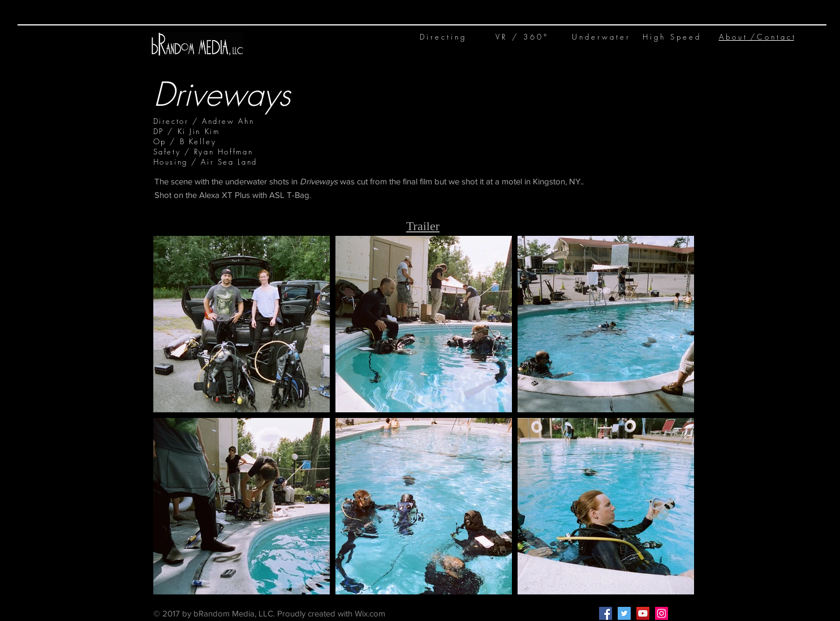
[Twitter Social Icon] (624, 613)
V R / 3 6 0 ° (521, 37)
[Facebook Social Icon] (606, 613)
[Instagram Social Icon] (662, 613)
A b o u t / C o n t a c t (757, 37)
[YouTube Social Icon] (643, 613)
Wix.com (370, 613)
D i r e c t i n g (442, 37)
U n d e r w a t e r (600, 37)
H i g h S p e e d (671, 37)
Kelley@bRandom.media (467, 614)
